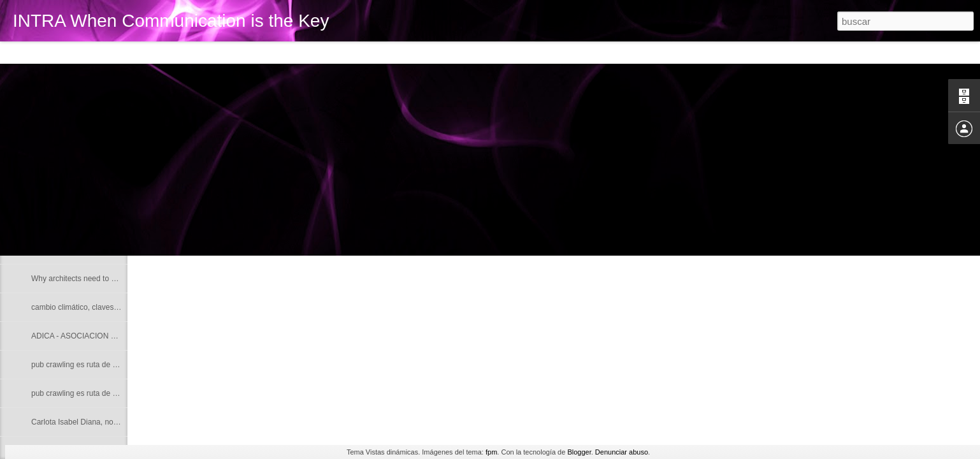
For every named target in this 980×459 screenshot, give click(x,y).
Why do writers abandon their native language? (111, 221)
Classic (21, 52)
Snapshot (228, 52)
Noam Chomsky (58, 193)
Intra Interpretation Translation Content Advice (109, 250)
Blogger (579, 452)
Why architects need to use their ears (94, 279)
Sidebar (185, 52)
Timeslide (274, 52)
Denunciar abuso (622, 452)
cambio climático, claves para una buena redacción (118, 307)
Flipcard (60, 52)
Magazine (104, 52)
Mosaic (146, 52)
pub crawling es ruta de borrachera (90, 365)
